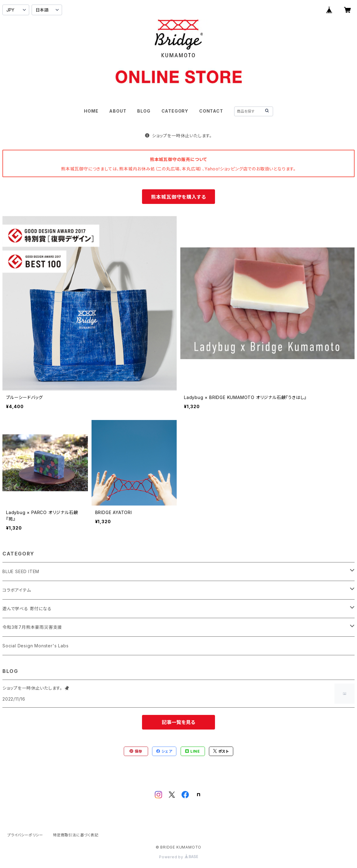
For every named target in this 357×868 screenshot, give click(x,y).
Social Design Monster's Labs (35, 646)
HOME (91, 111)
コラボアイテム (17, 590)
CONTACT (211, 111)
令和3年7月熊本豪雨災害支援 (32, 627)
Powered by (178, 857)
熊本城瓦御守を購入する (179, 197)
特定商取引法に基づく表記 (76, 835)
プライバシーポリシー (25, 835)
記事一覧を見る (178, 722)
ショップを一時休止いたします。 (178, 136)
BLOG (144, 111)
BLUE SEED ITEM (21, 571)
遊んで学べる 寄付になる (27, 609)
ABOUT (118, 111)
